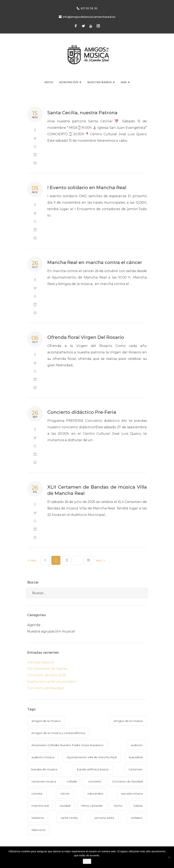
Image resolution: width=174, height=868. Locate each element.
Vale (87, 861)
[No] (169, 857)
